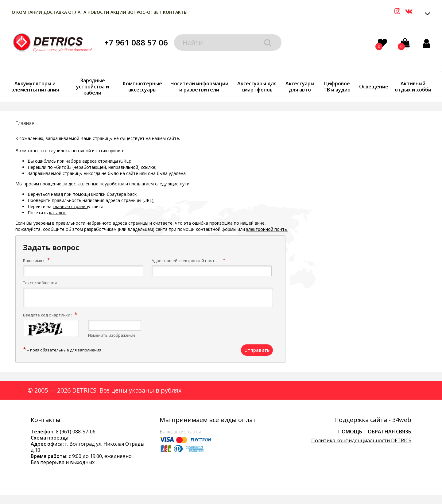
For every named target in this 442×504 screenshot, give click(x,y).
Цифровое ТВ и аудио (337, 87)
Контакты (175, 12)
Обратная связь (390, 432)
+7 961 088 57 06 (136, 42)
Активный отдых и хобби (413, 87)
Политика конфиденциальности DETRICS (361, 440)
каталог (57, 213)
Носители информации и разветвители (199, 87)
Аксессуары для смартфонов (257, 87)
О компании (27, 12)
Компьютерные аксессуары (142, 87)
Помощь (350, 432)
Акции (118, 12)
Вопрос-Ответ (145, 12)
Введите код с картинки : (48, 315)
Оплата (77, 12)
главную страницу (72, 206)
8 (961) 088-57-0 (74, 432)
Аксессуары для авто (300, 87)
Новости (98, 12)
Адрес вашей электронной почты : (186, 261)
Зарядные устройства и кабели (93, 87)
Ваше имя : (33, 261)
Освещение (374, 87)
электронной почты (267, 229)
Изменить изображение (112, 335)
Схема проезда (50, 438)
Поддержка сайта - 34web (373, 420)
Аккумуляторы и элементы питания (35, 87)
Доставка (55, 12)
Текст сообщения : (41, 283)
